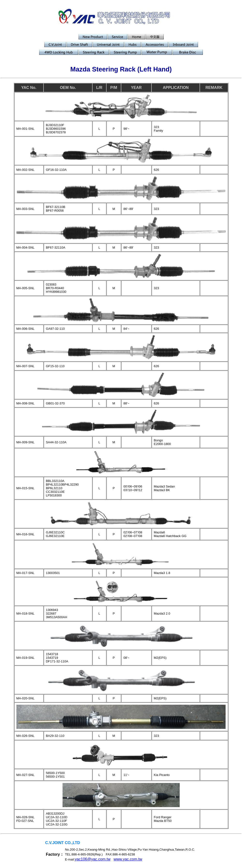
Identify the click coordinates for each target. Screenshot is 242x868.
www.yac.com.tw (128, 859)
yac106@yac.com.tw (93, 859)
